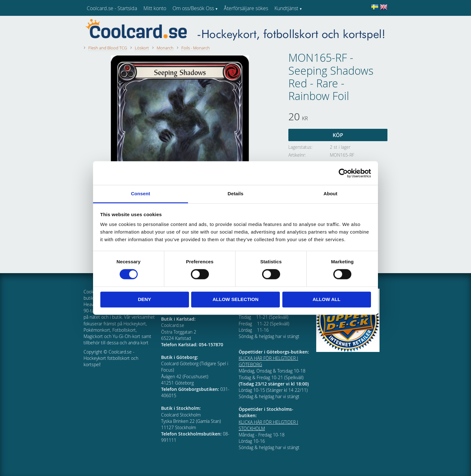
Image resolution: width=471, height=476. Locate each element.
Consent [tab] (141, 194)
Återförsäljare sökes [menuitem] (246, 8)
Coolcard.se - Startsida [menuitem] (112, 8)
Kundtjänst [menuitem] (286, 8)
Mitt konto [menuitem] (155, 8)
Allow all (327, 299)
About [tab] (330, 194)
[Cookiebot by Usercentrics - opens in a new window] (343, 173)
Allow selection (236, 299)
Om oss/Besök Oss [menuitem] (193, 8)
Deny (145, 299)
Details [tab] (235, 194)
